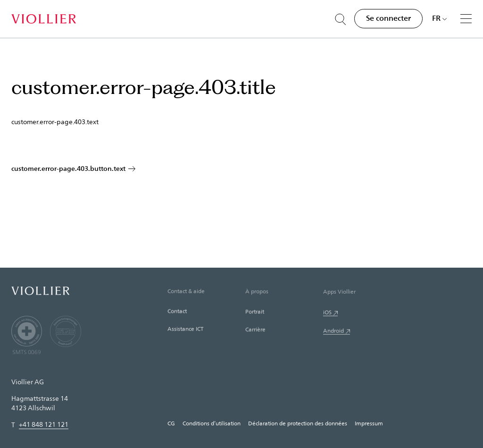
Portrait (255, 313)
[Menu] (466, 18)
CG (171, 423)
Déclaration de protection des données (298, 423)
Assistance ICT (185, 330)
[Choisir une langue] (440, 18)
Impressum (369, 423)
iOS (327, 313)
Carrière (255, 330)
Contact (177, 312)
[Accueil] (44, 19)
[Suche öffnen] (341, 19)
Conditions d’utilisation (212, 423)
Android (333, 332)
